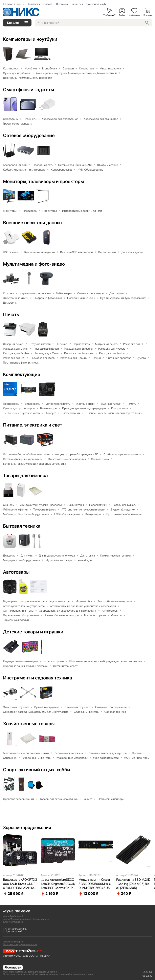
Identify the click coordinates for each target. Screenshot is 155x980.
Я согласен (13, 967)
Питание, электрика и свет (33, 426)
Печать (11, 315)
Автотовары (17, 573)
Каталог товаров (14, 4)
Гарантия (77, 4)
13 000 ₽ (88, 895)
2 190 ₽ (50, 895)
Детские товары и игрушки (34, 633)
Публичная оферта (13, 942)
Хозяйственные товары (30, 725)
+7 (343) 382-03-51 (17, 911)
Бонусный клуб (96, 4)
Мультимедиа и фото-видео (35, 265)
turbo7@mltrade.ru (13, 922)
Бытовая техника (23, 527)
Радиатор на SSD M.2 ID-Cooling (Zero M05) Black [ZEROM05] (133, 885)
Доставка (62, 4)
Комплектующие (22, 375)
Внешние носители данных (34, 223)
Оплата (48, 4)
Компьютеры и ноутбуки (31, 39)
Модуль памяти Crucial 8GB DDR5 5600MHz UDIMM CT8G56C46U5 (95, 885)
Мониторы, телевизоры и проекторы (45, 182)
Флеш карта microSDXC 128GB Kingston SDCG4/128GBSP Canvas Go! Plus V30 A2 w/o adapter (58, 886)
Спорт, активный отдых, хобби (38, 771)
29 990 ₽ (13, 895)
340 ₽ (124, 895)
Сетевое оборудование (30, 136)
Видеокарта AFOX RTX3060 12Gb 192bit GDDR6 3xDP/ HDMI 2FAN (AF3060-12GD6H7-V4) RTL (20, 886)
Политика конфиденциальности (20, 944)
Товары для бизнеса (26, 477)
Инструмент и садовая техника (39, 679)
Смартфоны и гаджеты (29, 90)
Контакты (34, 4)
